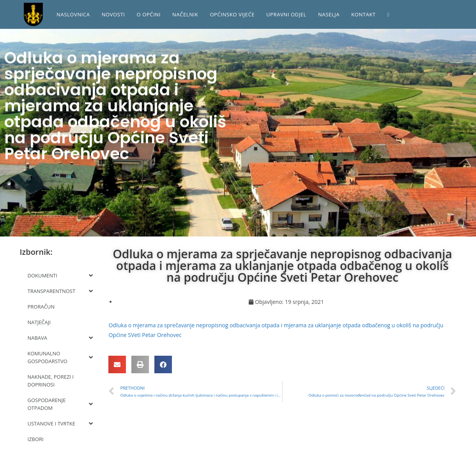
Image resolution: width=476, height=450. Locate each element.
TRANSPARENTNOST (60, 291)
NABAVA (60, 338)
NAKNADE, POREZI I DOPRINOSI (51, 381)
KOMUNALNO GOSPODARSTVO (60, 357)
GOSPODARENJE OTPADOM (60, 404)
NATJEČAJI (39, 322)
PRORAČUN (41, 307)
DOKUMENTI (60, 275)
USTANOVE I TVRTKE (60, 424)
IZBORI (36, 439)
